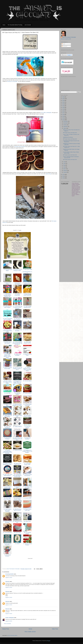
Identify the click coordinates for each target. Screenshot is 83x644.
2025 (63, 99)
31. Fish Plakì (7, 393)
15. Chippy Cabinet (27, 319)
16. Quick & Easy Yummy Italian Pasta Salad (7, 331)
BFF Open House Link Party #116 (70, 155)
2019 (63, 109)
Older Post (55, 629)
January (65, 172)
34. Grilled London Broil (7, 405)
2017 (63, 113)
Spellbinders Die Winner (68, 137)
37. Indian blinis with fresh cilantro (7, 416)
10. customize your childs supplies (7, 307)
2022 (63, 104)
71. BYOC (17, 544)
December (66, 121)
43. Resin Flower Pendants (7, 438)
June (64, 163)
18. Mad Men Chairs (27, 330)
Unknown (7, 581)
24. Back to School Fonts (27, 355)
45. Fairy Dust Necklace (27, 438)
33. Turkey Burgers (27, 393)
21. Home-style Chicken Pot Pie (27, 342)
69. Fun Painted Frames (27, 533)
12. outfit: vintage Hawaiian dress (27, 307)
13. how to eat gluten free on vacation (7, 319)
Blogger (49, 641)
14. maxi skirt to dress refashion (17, 319)
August (65, 128)
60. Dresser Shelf (27, 498)
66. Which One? (27, 521)
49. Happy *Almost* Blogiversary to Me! (7, 464)
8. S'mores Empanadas (17, 295)
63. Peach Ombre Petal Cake (27, 510)
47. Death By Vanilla (17, 450)
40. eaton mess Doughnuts (7, 427)
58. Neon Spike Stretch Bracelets (7, 499)
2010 (63, 178)
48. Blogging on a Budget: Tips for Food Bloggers (27, 451)
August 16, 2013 (9, 614)
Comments (64, 46)
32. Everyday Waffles (17, 394)
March (65, 169)
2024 (63, 100)
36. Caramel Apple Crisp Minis (27, 405)
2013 (63, 120)
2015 (63, 116)
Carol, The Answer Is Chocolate (69, 37)
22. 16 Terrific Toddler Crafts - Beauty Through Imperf (7, 356)
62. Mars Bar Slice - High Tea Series (17, 510)
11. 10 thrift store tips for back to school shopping (17, 307)
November (66, 123)
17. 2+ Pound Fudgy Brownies (17, 330)
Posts (63, 44)
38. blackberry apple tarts (17, 416)
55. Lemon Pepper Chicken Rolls (7, 487)
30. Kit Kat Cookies (27, 381)
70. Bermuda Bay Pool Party (7, 544)
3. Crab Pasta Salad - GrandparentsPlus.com (27, 271)
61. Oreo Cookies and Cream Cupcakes (7, 510)
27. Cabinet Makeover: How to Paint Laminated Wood (27, 369)
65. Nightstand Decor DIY (17, 522)
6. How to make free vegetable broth (27, 283)
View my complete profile (66, 39)
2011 (63, 176)
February (65, 170)
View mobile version (30, 632)
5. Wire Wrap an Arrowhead (17, 283)
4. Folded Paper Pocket (7, 283)
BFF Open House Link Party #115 (70, 160)
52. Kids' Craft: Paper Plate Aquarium (7, 475)
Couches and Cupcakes (20, 147)
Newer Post (6, 629)
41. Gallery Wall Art (17, 427)
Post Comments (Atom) (13, 635)
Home (4, 25)
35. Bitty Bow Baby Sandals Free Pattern (17, 405)
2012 (63, 174)
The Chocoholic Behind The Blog (15, 25)
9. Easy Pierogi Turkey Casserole (27, 295)
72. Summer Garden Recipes (27, 544)
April (64, 167)
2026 (63, 97)
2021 (63, 106)
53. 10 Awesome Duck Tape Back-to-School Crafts (17, 476)
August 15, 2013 (9, 577)
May (64, 165)
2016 (63, 114)
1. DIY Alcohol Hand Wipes (7, 270)
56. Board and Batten (17, 487)
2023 (63, 102)
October (65, 125)
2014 (63, 118)
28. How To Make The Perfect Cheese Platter (7, 382)
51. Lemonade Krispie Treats (27, 464)
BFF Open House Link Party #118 (70, 139)
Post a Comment (7, 624)
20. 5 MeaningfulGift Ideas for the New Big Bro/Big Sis (17, 343)
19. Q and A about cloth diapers (7, 342)
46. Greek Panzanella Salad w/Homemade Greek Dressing (7, 452)
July (64, 162)
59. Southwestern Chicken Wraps (17, 499)
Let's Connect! (28, 25)
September (66, 127)
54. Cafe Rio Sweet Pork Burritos (27, 475)
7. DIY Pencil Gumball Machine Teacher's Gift (7, 295)
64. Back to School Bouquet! (7, 522)
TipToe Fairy (48, 174)
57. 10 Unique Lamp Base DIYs (27, 487)
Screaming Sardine (10, 574)
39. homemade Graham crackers (27, 416)
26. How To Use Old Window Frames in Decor (17, 369)
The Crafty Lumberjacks (46, 113)
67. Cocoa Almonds (7, 533)
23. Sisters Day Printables (17, 355)
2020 (63, 107)
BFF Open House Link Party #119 (70, 133)
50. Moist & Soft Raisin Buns (17, 464)
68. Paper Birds (17, 533)
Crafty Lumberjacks (10, 618)
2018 (63, 111)
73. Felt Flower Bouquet (7, 555)
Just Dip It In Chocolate (12, 81)
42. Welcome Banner (27, 427)
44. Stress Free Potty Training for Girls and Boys (17, 439)
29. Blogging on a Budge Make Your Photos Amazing (17, 382)
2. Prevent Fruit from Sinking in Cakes (17, 270)
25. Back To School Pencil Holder (7, 368)
